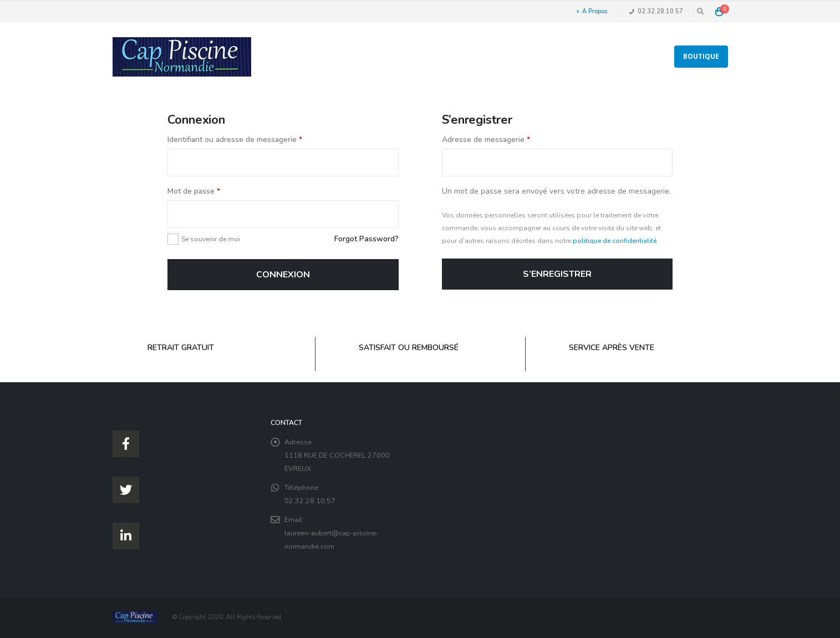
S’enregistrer (557, 274)
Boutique (701, 56)
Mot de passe (194, 191)
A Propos (592, 11)
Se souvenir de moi (211, 239)
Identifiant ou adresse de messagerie (235, 140)
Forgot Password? (366, 239)
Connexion (283, 275)
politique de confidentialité (615, 241)
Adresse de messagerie (486, 140)
